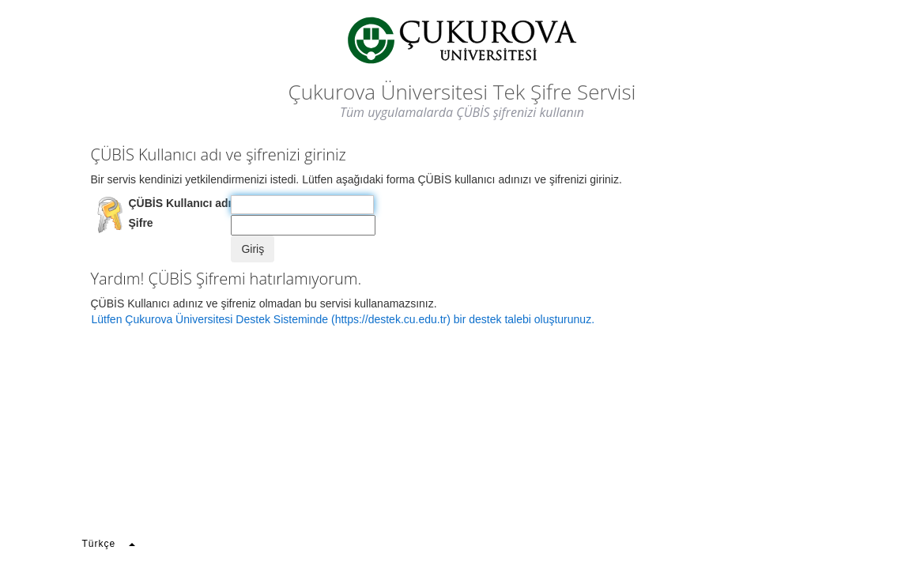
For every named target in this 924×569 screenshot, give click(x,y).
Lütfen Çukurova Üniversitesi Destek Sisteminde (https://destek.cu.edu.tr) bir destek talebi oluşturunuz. (343, 319)
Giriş (253, 249)
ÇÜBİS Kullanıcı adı (180, 203)
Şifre (141, 223)
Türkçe (109, 544)
